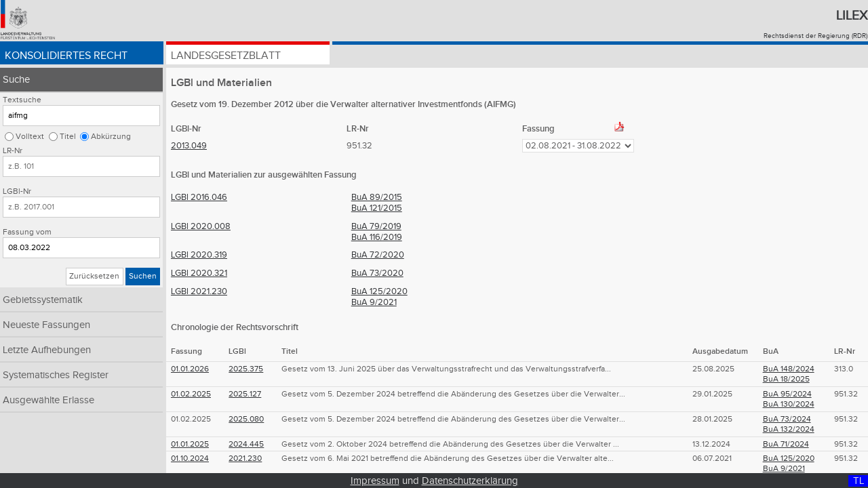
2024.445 (246, 444)
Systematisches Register (56, 375)
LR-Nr (13, 151)
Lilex (852, 16)
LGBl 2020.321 (199, 273)
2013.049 (189, 146)
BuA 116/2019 (377, 237)
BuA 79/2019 (376, 226)
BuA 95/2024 (787, 394)
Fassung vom (27, 232)
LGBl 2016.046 (199, 197)
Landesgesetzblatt (226, 56)
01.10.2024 (190, 459)
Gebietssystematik (43, 300)
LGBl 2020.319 (199, 255)
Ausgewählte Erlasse (48, 400)
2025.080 (246, 419)
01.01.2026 (190, 369)
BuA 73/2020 (377, 273)
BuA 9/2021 (374, 302)
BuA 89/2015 (377, 197)
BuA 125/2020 (379, 291)
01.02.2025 (191, 394)
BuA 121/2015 (377, 208)
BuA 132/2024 (789, 429)
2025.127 (245, 394)
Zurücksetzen (94, 276)
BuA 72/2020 (378, 255)
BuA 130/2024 (789, 404)
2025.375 (246, 369)
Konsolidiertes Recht (66, 56)
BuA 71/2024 (786, 444)
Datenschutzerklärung (470, 481)
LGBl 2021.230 (199, 291)
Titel (68, 137)
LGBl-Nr (17, 191)
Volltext (30, 137)
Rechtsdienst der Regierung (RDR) (815, 36)
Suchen (143, 276)
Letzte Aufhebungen (47, 350)
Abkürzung (111, 137)
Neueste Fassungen (46, 325)
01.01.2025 (190, 444)
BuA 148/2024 (789, 369)
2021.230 (245, 459)
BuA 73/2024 (787, 419)
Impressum (375, 481)
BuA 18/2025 (786, 379)
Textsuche (22, 100)
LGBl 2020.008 (201, 226)
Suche (16, 80)
